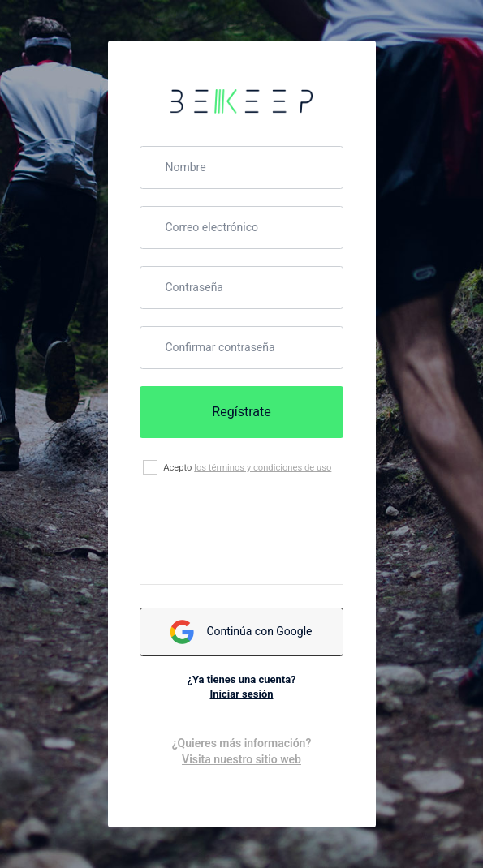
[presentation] (263, 530)
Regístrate (241, 412)
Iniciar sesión (241, 694)
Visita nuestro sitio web (241, 759)
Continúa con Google (241, 632)
